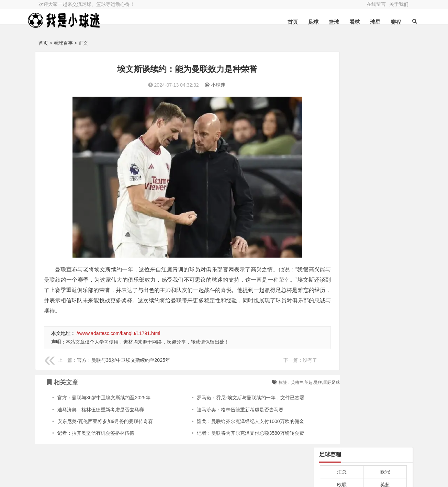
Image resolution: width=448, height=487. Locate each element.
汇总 (342, 76)
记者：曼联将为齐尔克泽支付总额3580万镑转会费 (236, 416)
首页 (282, 22)
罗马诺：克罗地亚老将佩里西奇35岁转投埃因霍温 (363, 224)
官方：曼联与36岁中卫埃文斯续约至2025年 (124, 343)
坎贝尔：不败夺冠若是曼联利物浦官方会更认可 (363, 188)
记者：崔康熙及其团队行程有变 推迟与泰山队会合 (363, 241)
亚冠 (385, 128)
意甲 (342, 102)
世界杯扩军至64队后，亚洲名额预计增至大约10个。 (363, 322)
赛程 (385, 22)
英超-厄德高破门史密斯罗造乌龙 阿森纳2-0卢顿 (363, 170)
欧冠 (385, 76)
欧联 (342, 89)
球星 (365, 22)
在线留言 (376, 4)
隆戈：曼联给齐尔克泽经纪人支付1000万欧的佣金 (236, 404)
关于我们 (399, 4)
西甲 (342, 115)
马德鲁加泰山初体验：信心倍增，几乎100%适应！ (363, 357)
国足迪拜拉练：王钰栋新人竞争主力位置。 (363, 286)
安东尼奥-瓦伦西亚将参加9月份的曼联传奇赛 (105, 404)
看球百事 (63, 43)
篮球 (324, 22)
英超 (385, 89)
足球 (303, 22)
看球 (344, 22)
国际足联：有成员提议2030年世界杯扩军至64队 (363, 304)
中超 (342, 128)
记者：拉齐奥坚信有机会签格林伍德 (96, 416)
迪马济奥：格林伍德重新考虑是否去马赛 (101, 393)
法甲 (385, 115)
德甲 (385, 102)
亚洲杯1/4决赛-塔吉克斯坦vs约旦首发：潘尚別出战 (363, 206)
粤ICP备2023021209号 (152, 468)
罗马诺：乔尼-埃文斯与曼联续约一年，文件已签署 (237, 381)
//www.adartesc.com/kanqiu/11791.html (119, 316)
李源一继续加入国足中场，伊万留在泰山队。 (363, 339)
